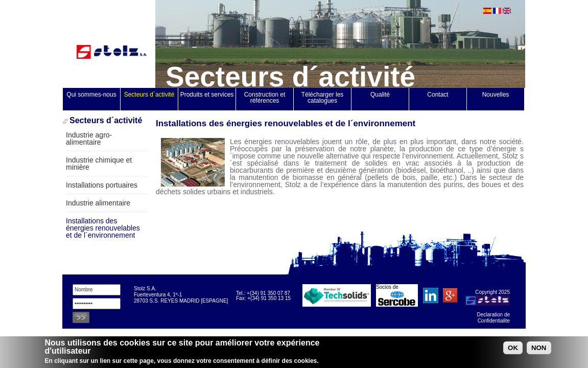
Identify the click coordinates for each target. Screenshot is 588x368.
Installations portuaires (102, 185)
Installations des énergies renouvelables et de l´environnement (103, 228)
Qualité (380, 95)
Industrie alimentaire (98, 203)
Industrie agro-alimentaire (89, 139)
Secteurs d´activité (149, 95)
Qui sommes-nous (91, 95)
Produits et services (207, 95)
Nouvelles (496, 95)
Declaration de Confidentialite (493, 318)
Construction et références (266, 98)
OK (513, 349)
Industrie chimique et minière (99, 164)
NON (539, 349)
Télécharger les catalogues (323, 98)
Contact (438, 95)
